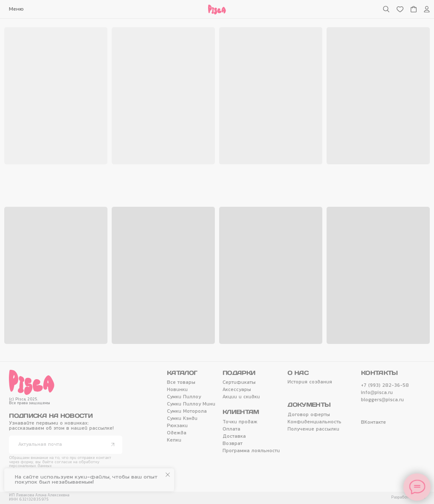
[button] (17, 9)
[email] (65, 445)
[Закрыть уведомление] (168, 475)
